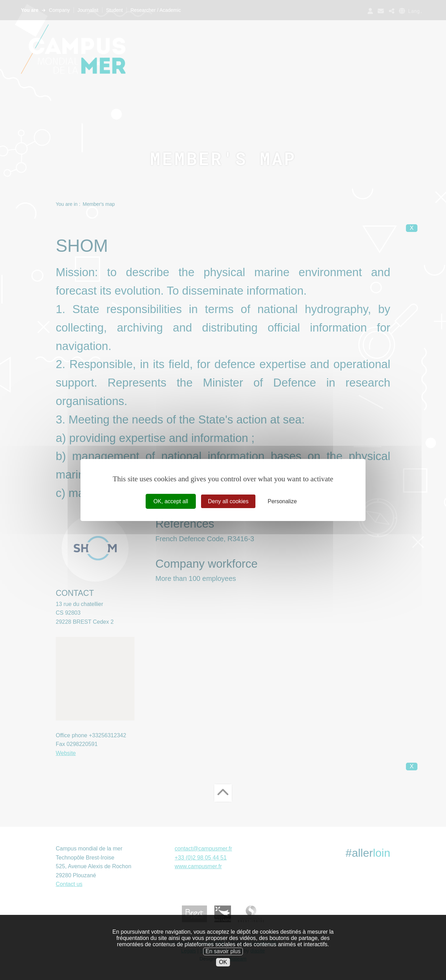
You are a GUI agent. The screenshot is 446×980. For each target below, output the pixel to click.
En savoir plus (223, 956)
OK (223, 967)
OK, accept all (171, 501)
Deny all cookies (228, 501)
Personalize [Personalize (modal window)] (282, 501)
